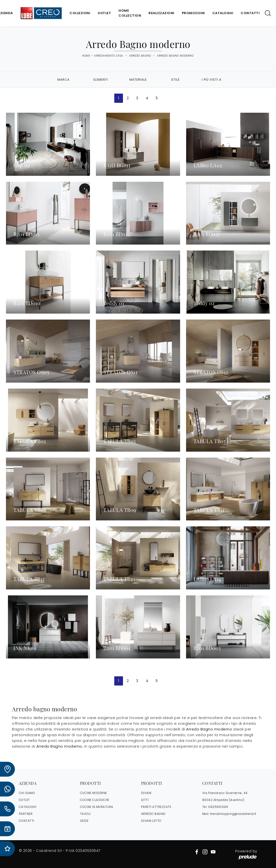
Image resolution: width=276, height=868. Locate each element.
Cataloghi (223, 13)
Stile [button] (175, 80)
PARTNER (26, 814)
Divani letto (151, 821)
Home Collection (130, 13)
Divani (146, 793)
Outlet (104, 13)
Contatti (250, 13)
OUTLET (24, 800)
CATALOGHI (28, 807)
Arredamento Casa (109, 56)
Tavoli (85, 814)
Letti (145, 800)
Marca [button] (63, 80)
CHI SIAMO (27, 793)
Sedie (84, 821)
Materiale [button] (138, 80)
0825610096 (218, 807)
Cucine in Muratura (97, 807)
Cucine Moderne (94, 793)
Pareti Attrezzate (156, 807)
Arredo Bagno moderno (175, 56)
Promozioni (193, 13)
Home (86, 56)
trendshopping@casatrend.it (233, 814)
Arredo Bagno (140, 56)
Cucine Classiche (95, 800)
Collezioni (80, 13)
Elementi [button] (101, 80)
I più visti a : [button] (213, 80)
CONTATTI (27, 821)
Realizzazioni (161, 13)
